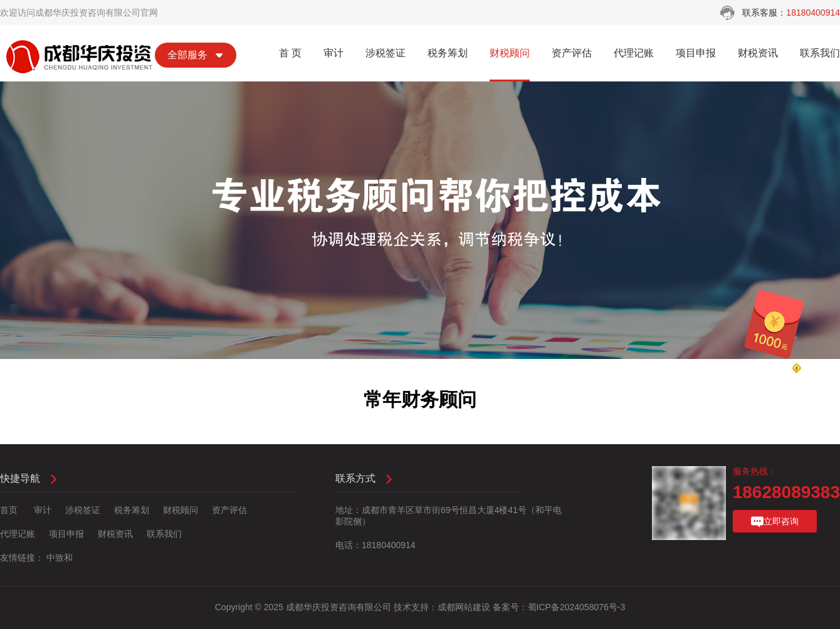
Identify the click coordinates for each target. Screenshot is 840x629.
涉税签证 (386, 53)
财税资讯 (758, 53)
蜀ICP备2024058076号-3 (577, 607)
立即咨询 (775, 522)
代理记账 (634, 53)
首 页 (290, 53)
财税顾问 (510, 53)
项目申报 (696, 53)
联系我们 (820, 53)
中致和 (60, 558)
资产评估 (572, 53)
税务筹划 (448, 53)
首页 (9, 510)
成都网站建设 (464, 607)
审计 (333, 53)
